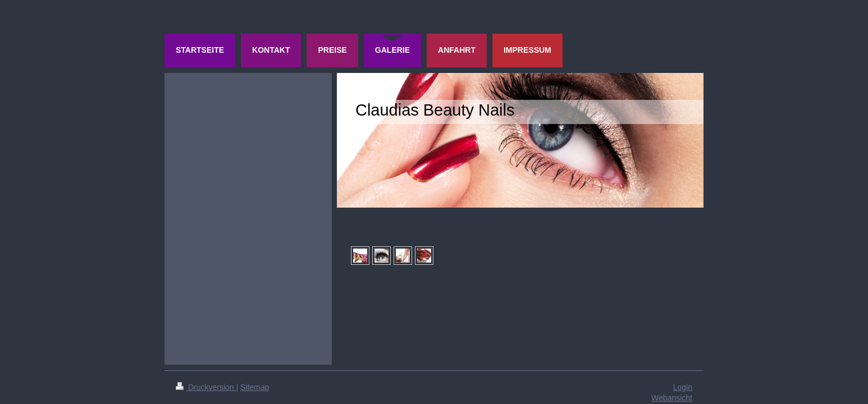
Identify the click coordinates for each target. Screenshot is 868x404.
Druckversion (206, 387)
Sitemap (255, 387)
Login (683, 387)
